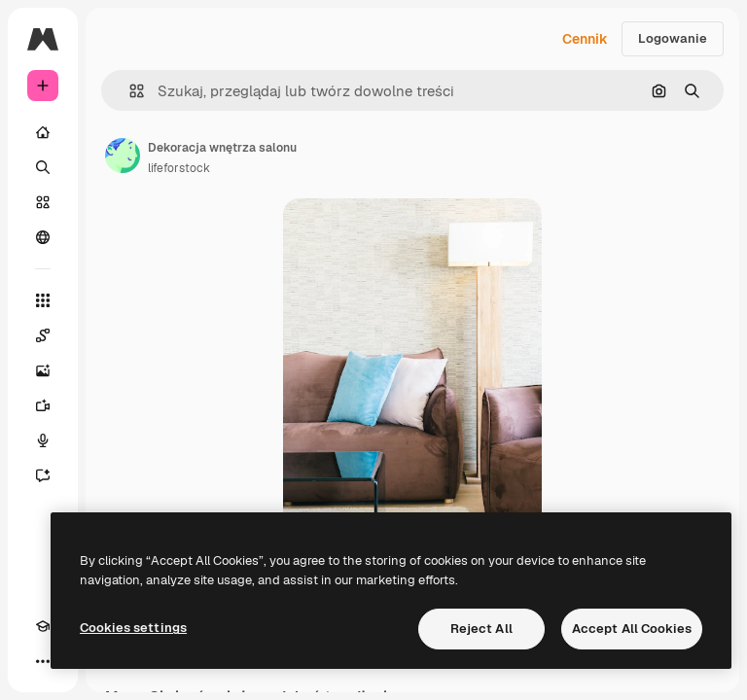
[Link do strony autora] (123, 156)
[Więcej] (43, 661)
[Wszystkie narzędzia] (43, 300)
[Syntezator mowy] (43, 440)
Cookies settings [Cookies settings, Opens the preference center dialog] (133, 628)
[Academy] (43, 626)
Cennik (585, 39)
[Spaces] (43, 335)
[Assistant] (43, 475)
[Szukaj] (43, 167)
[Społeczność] (43, 237)
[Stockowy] (43, 202)
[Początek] (43, 132)
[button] (129, 91)
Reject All (481, 629)
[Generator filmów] (43, 405)
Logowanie (673, 38)
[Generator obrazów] (43, 370)
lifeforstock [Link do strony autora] (179, 168)
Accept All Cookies (632, 629)
